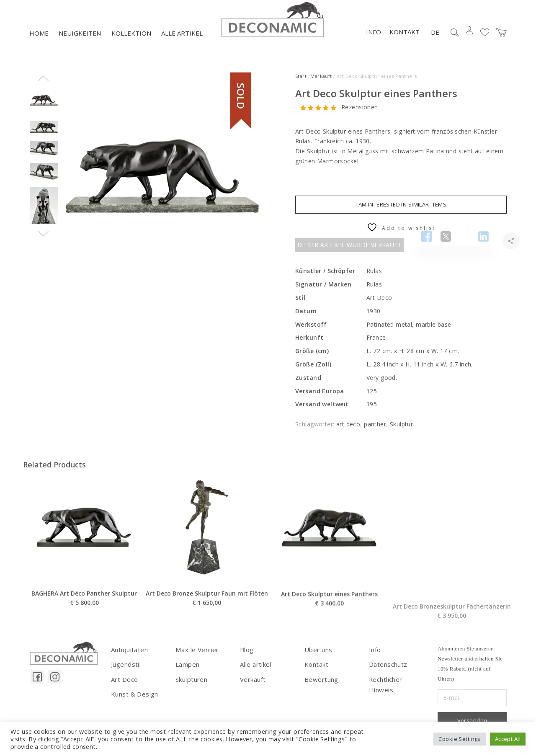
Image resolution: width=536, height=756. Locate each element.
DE (435, 39)
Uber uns (317, 657)
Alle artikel (182, 41)
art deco (348, 432)
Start (301, 83)
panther (375, 432)
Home (39, 41)
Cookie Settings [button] (459, 739)
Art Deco (124, 685)
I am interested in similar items (401, 212)
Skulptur (401, 432)
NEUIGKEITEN (80, 41)
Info (374, 39)
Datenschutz (387, 671)
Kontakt (405, 39)
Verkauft (321, 83)
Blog (247, 657)
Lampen (187, 671)
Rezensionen (360, 115)
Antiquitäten (128, 657)
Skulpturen (191, 685)
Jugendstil (125, 671)
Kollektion (131, 41)
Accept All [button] (508, 739)
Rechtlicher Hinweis (397, 685)
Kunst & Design (133, 699)
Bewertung (320, 685)
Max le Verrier (195, 657)
